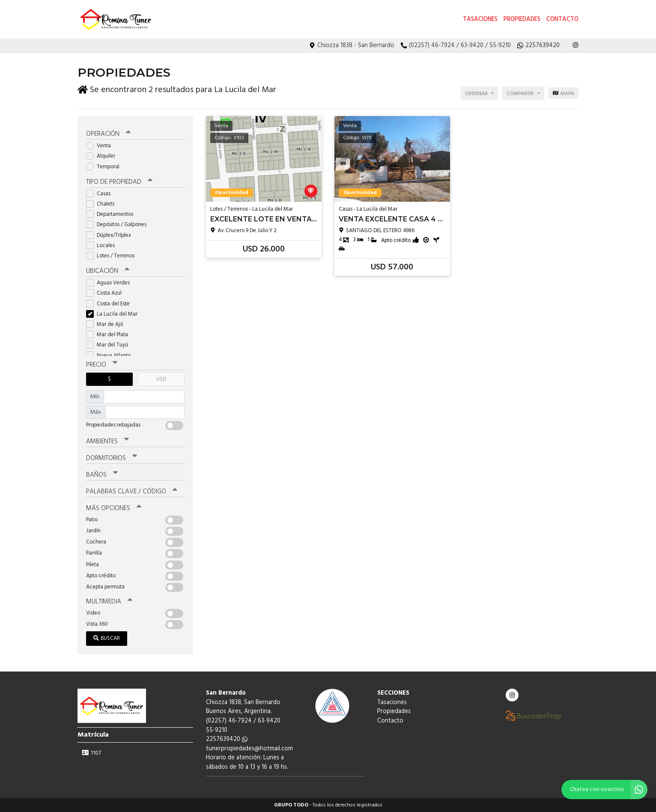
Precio (102, 364)
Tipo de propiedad (119, 182)
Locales (103, 245)
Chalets (103, 204)
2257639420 (227, 739)
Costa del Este (111, 303)
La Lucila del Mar (115, 314)
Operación (108, 134)
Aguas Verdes (111, 282)
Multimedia (109, 601)
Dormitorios (112, 458)
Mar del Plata (110, 334)
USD (161, 379)
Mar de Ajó (107, 324)
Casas (101, 193)
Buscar (107, 638)
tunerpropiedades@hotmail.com (249, 748)
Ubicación (108, 271)
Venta (101, 145)
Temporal (106, 166)
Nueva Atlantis (111, 355)
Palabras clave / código (132, 491)
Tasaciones (480, 19)
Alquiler (103, 156)
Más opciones (114, 508)
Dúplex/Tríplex (111, 235)
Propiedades (522, 19)
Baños (102, 475)
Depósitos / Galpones (119, 224)
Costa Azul (107, 293)
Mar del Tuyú (110, 345)
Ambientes (107, 441)
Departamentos (112, 214)
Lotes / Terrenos (113, 255)
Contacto (562, 19)
